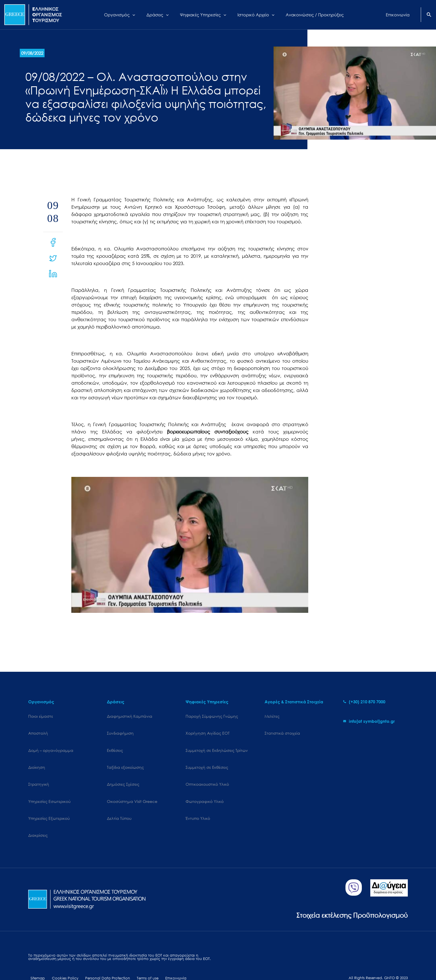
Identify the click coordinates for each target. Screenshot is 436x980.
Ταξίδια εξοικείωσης (125, 760)
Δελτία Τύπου (119, 804)
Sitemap (35, 960)
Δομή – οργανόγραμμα (51, 746)
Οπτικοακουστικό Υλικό (207, 775)
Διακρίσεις (38, 819)
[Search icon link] (429, 15)
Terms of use (136, 960)
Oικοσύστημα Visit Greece (132, 789)
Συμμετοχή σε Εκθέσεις (207, 760)
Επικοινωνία (161, 960)
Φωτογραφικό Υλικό (205, 789)
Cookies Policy (60, 960)
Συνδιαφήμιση (120, 731)
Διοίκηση (37, 760)
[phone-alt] (364, 702)
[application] (139, 15)
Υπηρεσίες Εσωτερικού (49, 789)
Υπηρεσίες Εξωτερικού (49, 804)
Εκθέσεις (115, 746)
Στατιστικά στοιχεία (282, 731)
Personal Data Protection (99, 960)
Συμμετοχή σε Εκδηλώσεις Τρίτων (217, 746)
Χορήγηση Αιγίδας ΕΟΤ (208, 731)
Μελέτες (272, 716)
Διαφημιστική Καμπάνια (130, 716)
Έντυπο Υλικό (198, 804)
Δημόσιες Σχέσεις (123, 775)
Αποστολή (38, 731)
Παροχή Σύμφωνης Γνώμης (212, 716)
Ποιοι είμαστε (41, 716)
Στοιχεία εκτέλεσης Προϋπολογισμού (347, 896)
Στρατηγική (39, 775)
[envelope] (369, 721)
